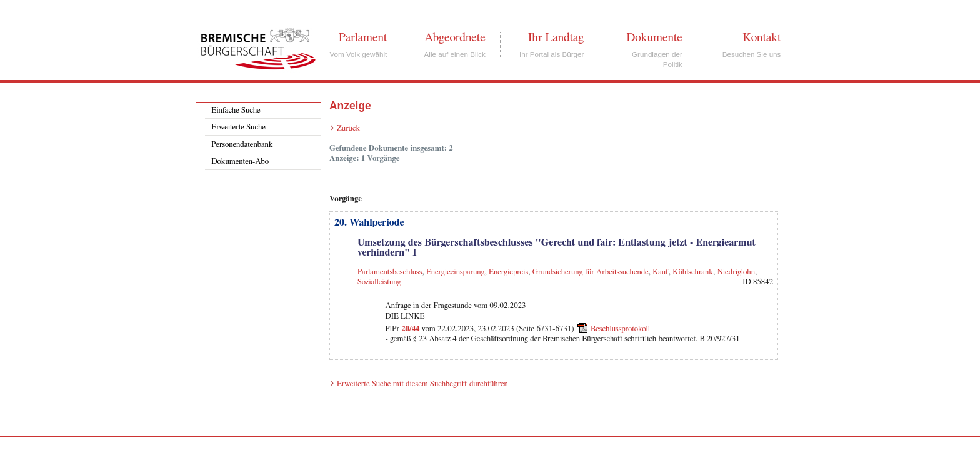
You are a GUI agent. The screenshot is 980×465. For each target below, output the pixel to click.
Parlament (363, 37)
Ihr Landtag (556, 37)
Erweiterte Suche (238, 127)
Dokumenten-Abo (240, 162)
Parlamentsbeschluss (390, 272)
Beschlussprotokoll (620, 329)
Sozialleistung (379, 282)
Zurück (348, 128)
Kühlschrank (693, 272)
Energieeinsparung (456, 272)
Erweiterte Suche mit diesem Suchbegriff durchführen (422, 384)
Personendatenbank (242, 145)
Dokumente (654, 37)
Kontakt (762, 37)
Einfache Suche (236, 110)
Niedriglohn (736, 272)
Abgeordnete (455, 37)
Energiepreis (508, 272)
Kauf (661, 272)
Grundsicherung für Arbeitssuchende (591, 272)
